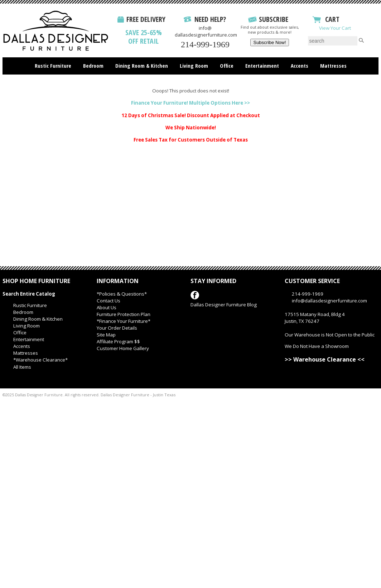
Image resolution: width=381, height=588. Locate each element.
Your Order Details (117, 328)
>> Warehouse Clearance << (325, 359)
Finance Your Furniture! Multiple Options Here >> (190, 103)
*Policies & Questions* (122, 294)
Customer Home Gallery (123, 348)
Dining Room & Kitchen (142, 66)
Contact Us (108, 301)
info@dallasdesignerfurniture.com (206, 31)
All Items (22, 367)
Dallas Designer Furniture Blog (224, 305)
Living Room (194, 66)
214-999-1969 (205, 44)
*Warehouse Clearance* (40, 360)
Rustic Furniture (53, 66)
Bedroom (93, 66)
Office (227, 66)
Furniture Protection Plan (124, 314)
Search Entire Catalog (29, 294)
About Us (107, 307)
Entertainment (262, 66)
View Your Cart (335, 28)
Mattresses (333, 66)
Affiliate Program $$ (118, 341)
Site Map (106, 335)
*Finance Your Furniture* (124, 321)
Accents (300, 66)
